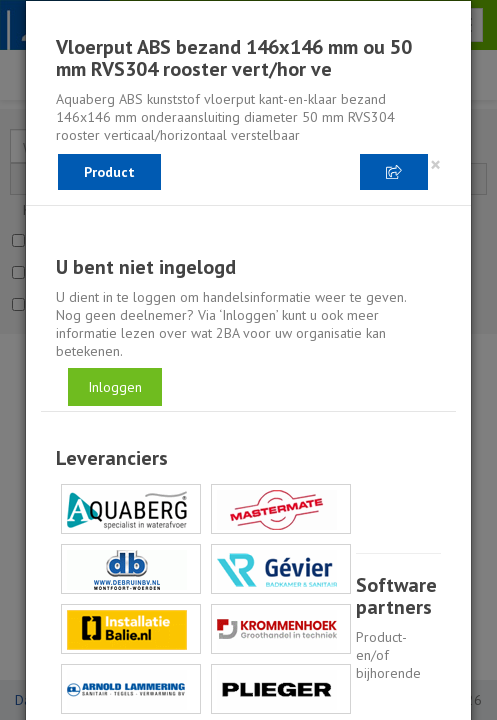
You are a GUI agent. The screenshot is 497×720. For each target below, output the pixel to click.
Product (109, 172)
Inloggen (115, 387)
